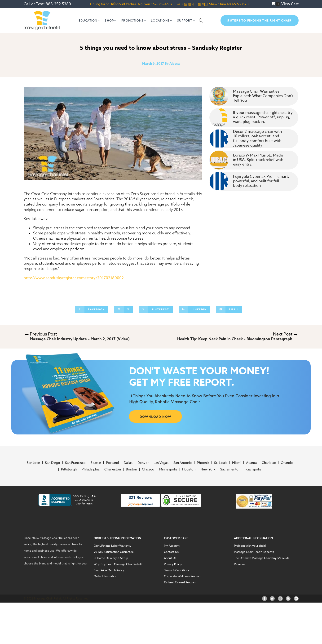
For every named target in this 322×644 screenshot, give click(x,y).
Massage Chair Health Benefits (254, 552)
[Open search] (201, 21)
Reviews (240, 564)
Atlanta (251, 463)
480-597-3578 (238, 4)
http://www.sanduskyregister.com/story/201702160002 (74, 278)
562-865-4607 (162, 4)
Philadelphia (90, 469)
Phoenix (203, 463)
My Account (172, 546)
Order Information (105, 576)
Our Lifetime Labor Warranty (112, 546)
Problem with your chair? (250, 546)
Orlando (287, 463)
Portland (112, 463)
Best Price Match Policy (109, 570)
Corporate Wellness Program (183, 576)
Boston (131, 469)
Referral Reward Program (180, 582)
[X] (124, 309)
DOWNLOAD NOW (156, 416)
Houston (189, 469)
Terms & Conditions (177, 570)
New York (208, 469)
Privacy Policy (173, 564)
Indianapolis (252, 469)
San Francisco (75, 463)
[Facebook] (92, 309)
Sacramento (229, 469)
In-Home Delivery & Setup (111, 558)
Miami (237, 463)
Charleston (113, 469)
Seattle (96, 463)
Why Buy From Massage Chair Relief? (118, 564)
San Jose (33, 463)
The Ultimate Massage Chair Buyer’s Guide (262, 558)
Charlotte (269, 463)
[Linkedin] (194, 309)
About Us (170, 558)
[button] (89, 21)
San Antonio (183, 463)
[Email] (229, 309)
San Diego (53, 463)
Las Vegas (161, 463)
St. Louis (221, 463)
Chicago (148, 469)
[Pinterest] (156, 309)
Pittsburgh (69, 469)
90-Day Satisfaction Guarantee (114, 552)
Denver (143, 463)
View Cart (290, 4)
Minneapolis (168, 469)
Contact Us (171, 552)
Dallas (128, 463)
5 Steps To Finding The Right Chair (260, 20)
